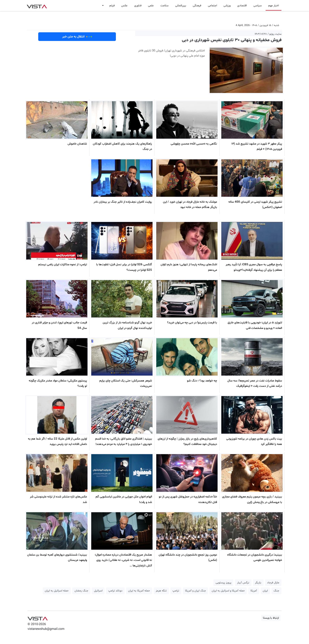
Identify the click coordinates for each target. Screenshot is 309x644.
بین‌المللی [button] (181, 6)
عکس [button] (124, 6)
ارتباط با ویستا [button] (271, 618)
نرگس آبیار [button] (243, 583)
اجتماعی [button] (212, 6)
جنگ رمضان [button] (81, 591)
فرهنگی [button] (197, 6)
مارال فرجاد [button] (273, 583)
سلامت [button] (164, 6)
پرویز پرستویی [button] (223, 583)
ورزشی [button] (227, 6)
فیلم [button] (112, 6)
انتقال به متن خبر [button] (77, 37)
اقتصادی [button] (242, 6)
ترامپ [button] (176, 591)
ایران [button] (265, 591)
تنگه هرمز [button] (161, 591)
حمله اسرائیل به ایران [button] (57, 591)
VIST (37, 6)
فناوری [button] (138, 6)
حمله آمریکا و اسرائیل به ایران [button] (228, 591)
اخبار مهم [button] (274, 6)
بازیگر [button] (258, 583)
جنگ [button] (276, 591)
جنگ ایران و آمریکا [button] (195, 591)
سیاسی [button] (258, 6)
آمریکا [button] (254, 591)
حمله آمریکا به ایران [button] (139, 591)
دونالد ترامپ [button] (115, 591)
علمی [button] (151, 6)
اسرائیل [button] (98, 591)
